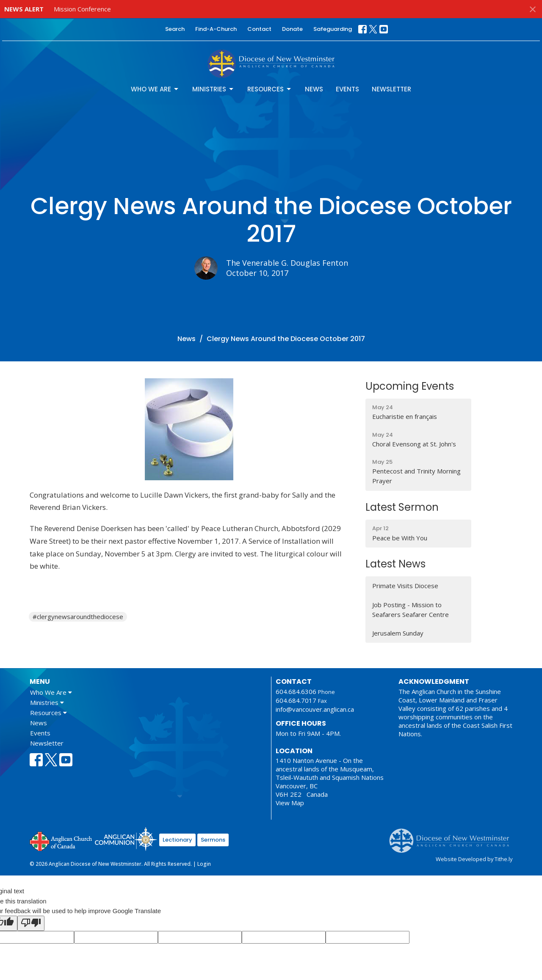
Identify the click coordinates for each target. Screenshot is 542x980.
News (314, 89)
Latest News (395, 564)
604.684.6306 (296, 691)
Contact (259, 29)
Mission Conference (82, 9)
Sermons (213, 840)
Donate (292, 29)
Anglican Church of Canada (61, 840)
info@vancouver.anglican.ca (315, 709)
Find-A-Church (216, 29)
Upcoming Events (410, 386)
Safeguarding (333, 29)
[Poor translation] (31, 923)
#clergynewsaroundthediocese (78, 617)
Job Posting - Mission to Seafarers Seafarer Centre (411, 610)
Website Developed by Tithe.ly (474, 859)
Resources (270, 89)
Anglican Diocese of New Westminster (452, 837)
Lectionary (177, 840)
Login (204, 864)
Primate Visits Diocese (405, 586)
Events (347, 89)
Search (175, 29)
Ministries (213, 89)
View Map (290, 803)
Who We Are (155, 89)
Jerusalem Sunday (398, 633)
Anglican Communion (126, 839)
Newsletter (391, 89)
